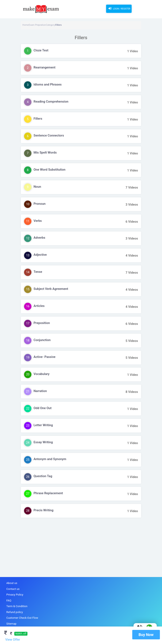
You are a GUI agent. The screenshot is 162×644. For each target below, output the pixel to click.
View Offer (13, 640)
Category (50, 25)
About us (12, 583)
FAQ (9, 600)
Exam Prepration (37, 25)
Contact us (13, 589)
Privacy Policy (15, 595)
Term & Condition (17, 606)
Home (26, 25)
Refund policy (15, 612)
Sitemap (11, 624)
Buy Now (146, 635)
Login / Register (119, 8)
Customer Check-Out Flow (22, 618)
